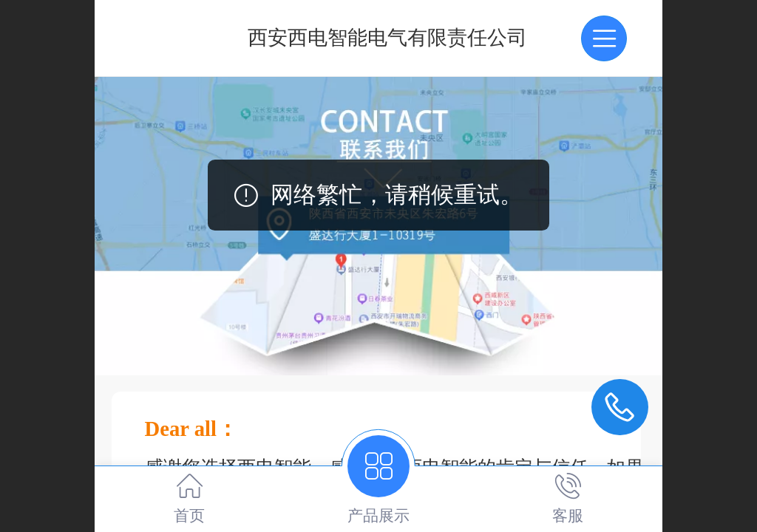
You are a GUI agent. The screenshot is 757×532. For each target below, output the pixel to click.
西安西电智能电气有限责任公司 (387, 38)
